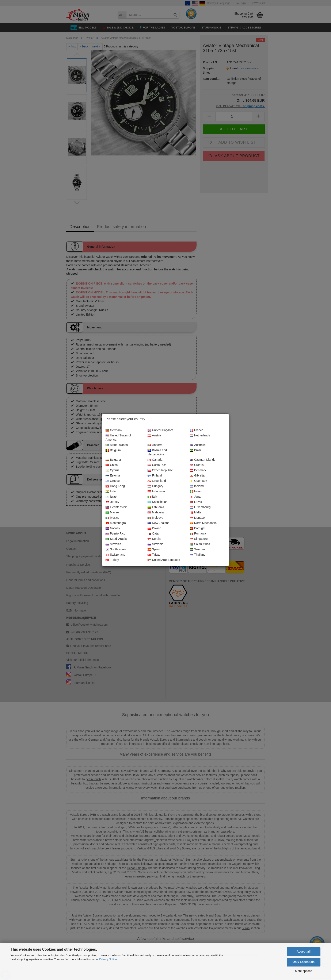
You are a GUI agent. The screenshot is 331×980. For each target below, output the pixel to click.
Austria (154, 436)
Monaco (197, 518)
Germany (114, 430)
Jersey (112, 502)
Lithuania (156, 507)
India (111, 491)
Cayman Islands (203, 460)
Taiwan (154, 555)
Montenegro (116, 523)
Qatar (153, 534)
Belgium (113, 450)
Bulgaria (113, 460)
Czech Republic (160, 470)
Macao (112, 513)
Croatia (197, 465)
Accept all (304, 952)
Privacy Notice (108, 959)
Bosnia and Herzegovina (157, 452)
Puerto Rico (115, 534)
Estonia (113, 476)
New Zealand (159, 523)
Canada (155, 460)
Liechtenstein (117, 507)
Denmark (198, 470)
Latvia (196, 502)
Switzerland (115, 555)
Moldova (155, 518)
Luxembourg (200, 507)
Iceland (197, 486)
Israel (111, 497)
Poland (154, 528)
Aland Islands (117, 445)
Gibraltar (198, 476)
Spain (154, 549)
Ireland (197, 491)
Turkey (112, 560)
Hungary (155, 486)
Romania (198, 534)
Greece (113, 481)
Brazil (196, 450)
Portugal (197, 528)
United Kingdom (160, 430)
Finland (155, 476)
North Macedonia (203, 523)
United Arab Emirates (164, 560)
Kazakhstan (157, 502)
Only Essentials (304, 962)
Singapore (199, 539)
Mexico (112, 518)
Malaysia (156, 513)
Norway (113, 528)
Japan (196, 497)
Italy (153, 497)
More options (304, 971)
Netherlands (200, 436)
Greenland (157, 481)
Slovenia (155, 544)
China (112, 465)
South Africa (200, 544)
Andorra (155, 445)
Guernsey (198, 481)
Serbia (154, 539)
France (197, 430)
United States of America (118, 438)
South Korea (116, 549)
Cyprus (112, 470)
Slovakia (113, 544)
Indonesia (156, 491)
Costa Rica (157, 465)
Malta (196, 513)
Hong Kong (115, 486)
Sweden (197, 549)
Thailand (198, 555)
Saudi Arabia (116, 539)
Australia (198, 445)
